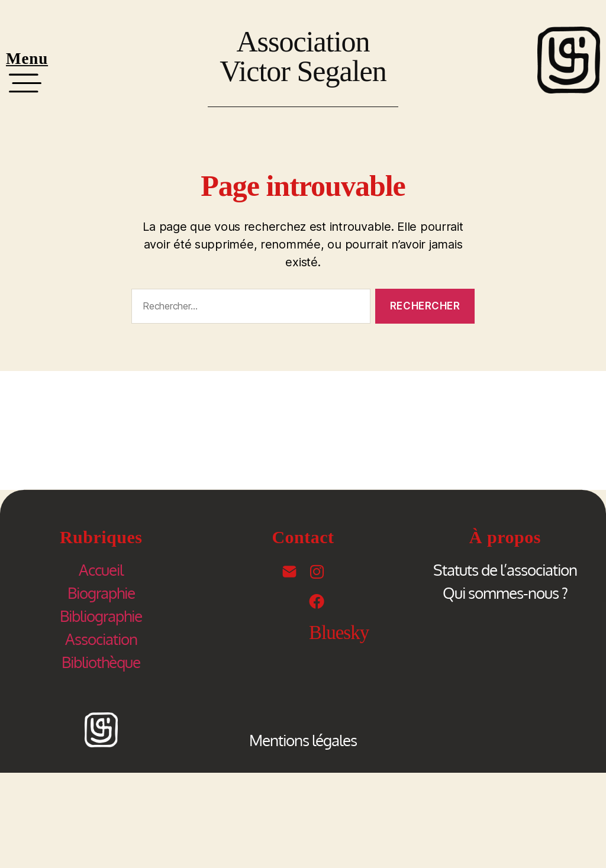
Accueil (101, 569)
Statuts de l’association (505, 569)
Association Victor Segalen (303, 56)
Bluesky (339, 633)
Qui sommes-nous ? (505, 593)
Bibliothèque (101, 662)
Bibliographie (101, 616)
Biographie (101, 593)
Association (101, 639)
